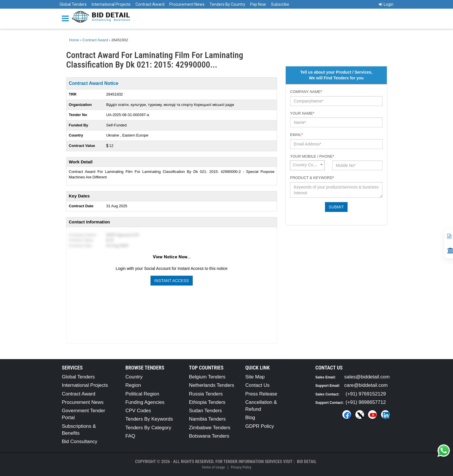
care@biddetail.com (366, 385)
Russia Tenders (206, 394)
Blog (250, 418)
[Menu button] (67, 18)
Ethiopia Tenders (207, 402)
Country (134, 377)
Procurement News (187, 4)
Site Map (255, 377)
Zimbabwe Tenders (210, 428)
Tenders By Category (148, 428)
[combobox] (307, 165)
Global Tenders (73, 4)
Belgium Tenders (207, 377)
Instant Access (171, 281)
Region (133, 385)
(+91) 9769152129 (366, 394)
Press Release (261, 394)
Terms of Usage (213, 467)
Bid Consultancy (80, 442)
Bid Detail (307, 462)
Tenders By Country (227, 4)
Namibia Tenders (207, 419)
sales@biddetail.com (367, 377)
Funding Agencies (145, 402)
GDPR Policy (260, 426)
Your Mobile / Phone (312, 156)
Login (386, 4)
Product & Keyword (312, 178)
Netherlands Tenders (212, 385)
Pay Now (258, 4)
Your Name (302, 113)
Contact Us (257, 385)
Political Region (142, 394)
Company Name (306, 92)
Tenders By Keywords (149, 419)
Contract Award (150, 4)
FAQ (130, 436)
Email (296, 135)
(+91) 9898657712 (366, 402)
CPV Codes (138, 411)
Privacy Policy (241, 467)
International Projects (111, 4)
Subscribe (280, 4)
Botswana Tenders (209, 436)
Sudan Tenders (205, 411)
